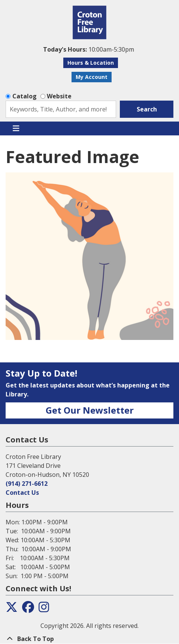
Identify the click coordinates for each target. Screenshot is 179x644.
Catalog (25, 96)
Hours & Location (91, 63)
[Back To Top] (89, 639)
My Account (92, 77)
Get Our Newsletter (90, 410)
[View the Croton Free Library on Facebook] (28, 609)
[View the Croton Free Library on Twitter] (12, 609)
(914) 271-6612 (27, 484)
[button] (89, 49)
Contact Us (22, 493)
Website (59, 96)
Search (147, 109)
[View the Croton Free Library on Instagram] (44, 609)
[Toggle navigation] (16, 129)
